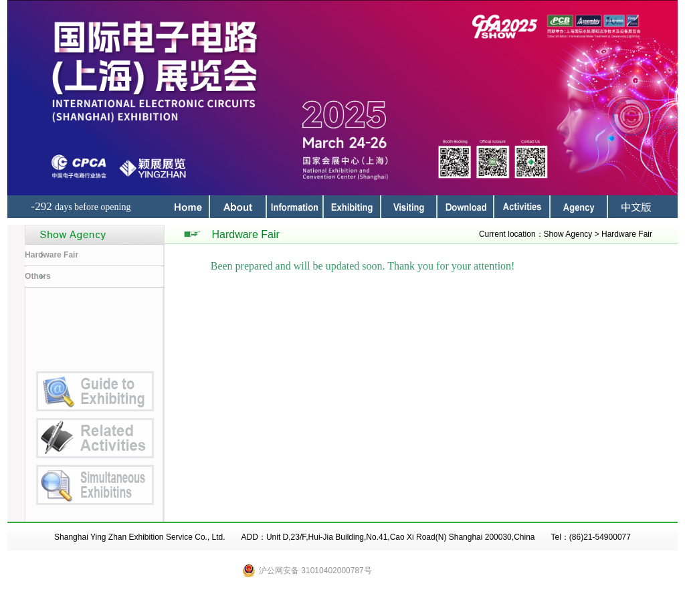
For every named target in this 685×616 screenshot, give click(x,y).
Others (38, 276)
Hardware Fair (52, 255)
